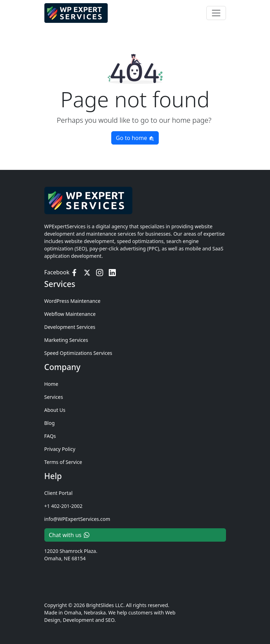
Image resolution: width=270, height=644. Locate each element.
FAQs (50, 436)
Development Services (70, 327)
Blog (50, 423)
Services (54, 397)
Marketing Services (66, 340)
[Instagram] (100, 272)
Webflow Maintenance (70, 314)
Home (51, 384)
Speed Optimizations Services (78, 353)
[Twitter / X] (87, 272)
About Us (55, 410)
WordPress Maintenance (73, 301)
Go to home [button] (135, 138)
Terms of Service (63, 462)
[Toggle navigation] (216, 12)
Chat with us (69, 535)
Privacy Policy (60, 449)
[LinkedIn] (112, 272)
